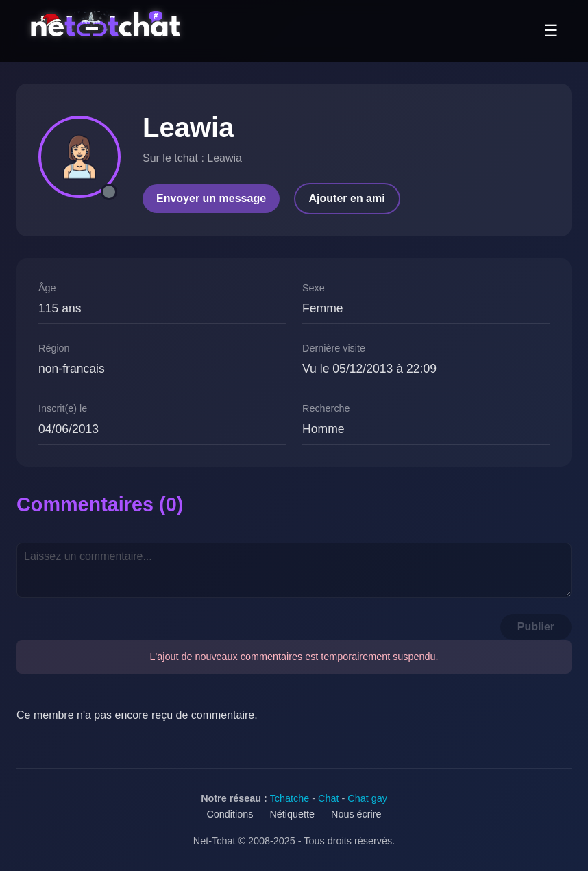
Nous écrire (356, 814)
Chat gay (367, 798)
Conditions (230, 814)
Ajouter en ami (347, 198)
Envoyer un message (211, 198)
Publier (536, 627)
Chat (328, 798)
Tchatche (290, 798)
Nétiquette (292, 814)
